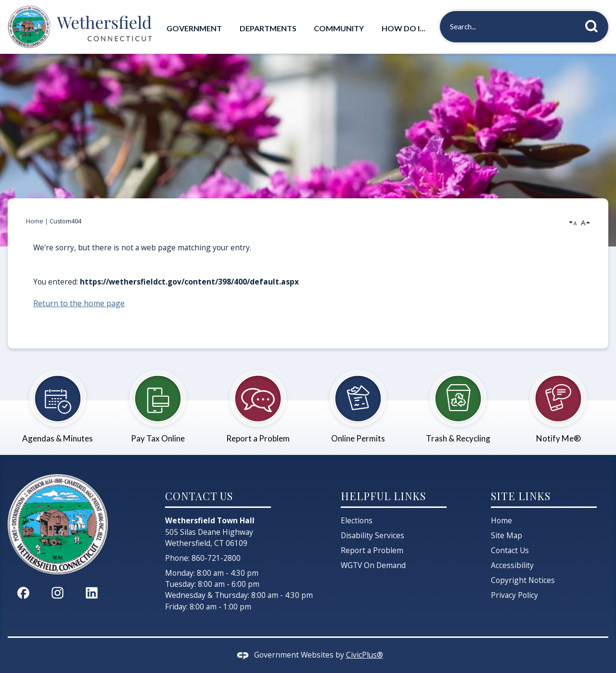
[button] (594, 25)
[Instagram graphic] (58, 592)
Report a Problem (372, 550)
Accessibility (512, 565)
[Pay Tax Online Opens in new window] (158, 401)
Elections (357, 520)
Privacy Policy (514, 595)
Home (35, 221)
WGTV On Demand (373, 565)
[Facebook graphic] (23, 592)
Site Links (521, 496)
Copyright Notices (523, 580)
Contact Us (510, 550)
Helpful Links (383, 496)
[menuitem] (194, 28)
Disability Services (372, 535)
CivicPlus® (365, 655)
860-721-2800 (216, 558)
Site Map (507, 535)
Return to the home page (79, 303)
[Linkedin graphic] (92, 592)
